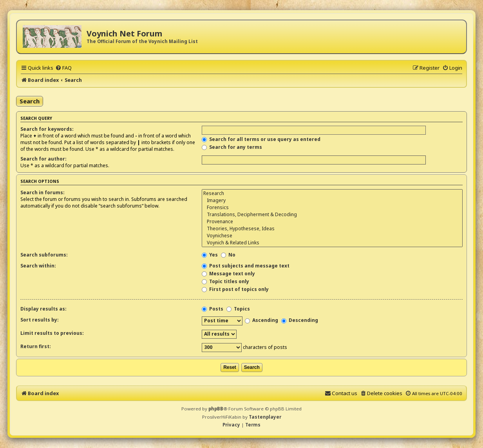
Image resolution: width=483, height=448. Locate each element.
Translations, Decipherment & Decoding (332, 215)
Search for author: (43, 159)
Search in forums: (43, 192)
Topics (238, 309)
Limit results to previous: (52, 333)
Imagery (332, 201)
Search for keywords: (47, 129)
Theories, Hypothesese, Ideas (332, 229)
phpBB (216, 409)
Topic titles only (225, 281)
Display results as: (43, 309)
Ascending (261, 320)
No (228, 255)
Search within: (38, 266)
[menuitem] (63, 68)
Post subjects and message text (246, 266)
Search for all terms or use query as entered (261, 139)
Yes (210, 255)
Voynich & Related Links (332, 243)
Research (332, 193)
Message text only (228, 274)
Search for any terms (232, 147)
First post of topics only (235, 289)
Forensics (332, 208)
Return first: (36, 346)
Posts (213, 309)
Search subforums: (44, 255)
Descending (300, 320)
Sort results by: (40, 320)
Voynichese (332, 236)
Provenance (332, 222)
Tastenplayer (265, 417)
